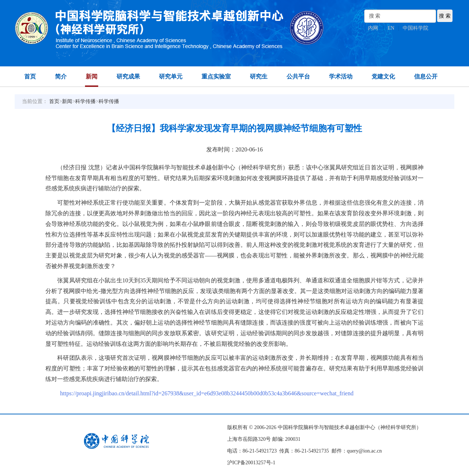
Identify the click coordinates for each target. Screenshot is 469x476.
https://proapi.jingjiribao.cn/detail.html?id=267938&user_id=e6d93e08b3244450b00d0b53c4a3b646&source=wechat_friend (207, 393)
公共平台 (298, 76)
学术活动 (341, 76)
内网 (373, 28)
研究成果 (128, 76)
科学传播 (85, 101)
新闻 (92, 76)
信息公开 (426, 76)
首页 (30, 76)
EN (391, 28)
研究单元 (171, 76)
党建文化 (383, 76)
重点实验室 (216, 76)
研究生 (259, 76)
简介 (61, 76)
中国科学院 (416, 28)
